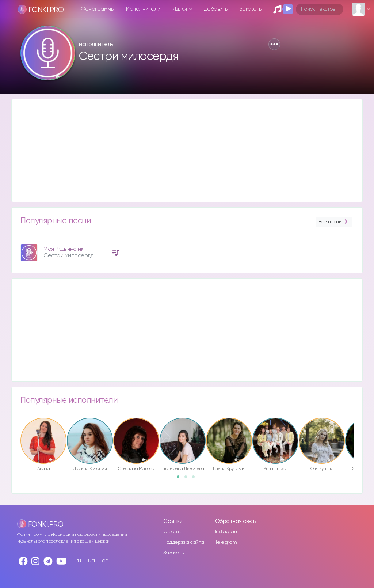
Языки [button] (180, 9)
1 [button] (180, 479)
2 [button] (188, 479)
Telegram (226, 542)
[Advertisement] (187, 151)
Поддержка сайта (184, 542)
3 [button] (196, 479)
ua (91, 561)
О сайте (173, 532)
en (105, 561)
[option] (72, 250)
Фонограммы (98, 9)
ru (79, 561)
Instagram (227, 532)
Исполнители (143, 9)
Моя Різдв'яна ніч (64, 249)
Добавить (216, 9)
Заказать (250, 9)
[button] (274, 44)
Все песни (334, 222)
